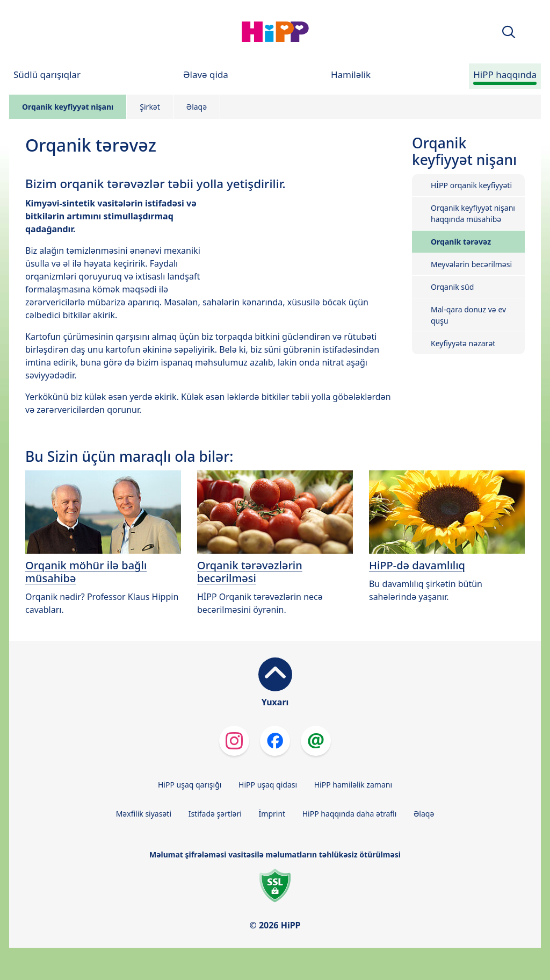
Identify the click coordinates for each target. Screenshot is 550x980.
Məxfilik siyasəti (144, 814)
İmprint (272, 814)
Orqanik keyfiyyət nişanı (68, 107)
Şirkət (150, 107)
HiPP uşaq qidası (268, 785)
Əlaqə (197, 107)
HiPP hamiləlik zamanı (353, 785)
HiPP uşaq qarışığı (190, 785)
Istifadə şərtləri (215, 814)
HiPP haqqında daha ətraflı (350, 814)
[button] (509, 32)
